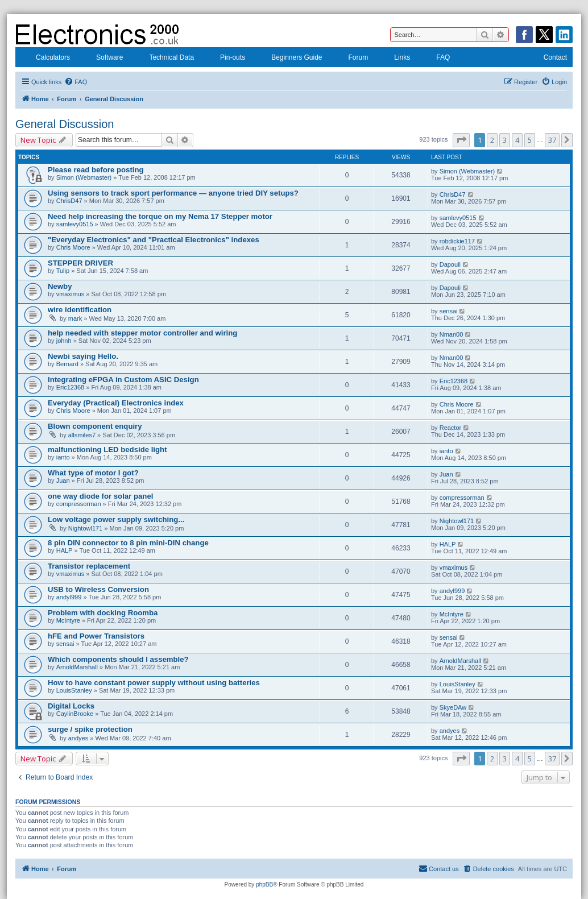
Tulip (63, 271)
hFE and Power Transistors (96, 636)
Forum (351, 59)
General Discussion (65, 124)
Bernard (67, 364)
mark (75, 318)
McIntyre (68, 620)
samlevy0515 (75, 224)
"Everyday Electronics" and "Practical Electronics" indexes (154, 240)
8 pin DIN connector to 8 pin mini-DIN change (128, 543)
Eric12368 (71, 387)
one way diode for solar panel (100, 496)
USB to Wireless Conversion (98, 589)
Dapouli (450, 264)
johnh (64, 341)
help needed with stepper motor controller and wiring (142, 333)
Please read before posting (96, 170)
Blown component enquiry (95, 426)
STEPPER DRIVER (80, 263)
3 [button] (505, 140)
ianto (63, 457)
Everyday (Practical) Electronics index (116, 403)
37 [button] (552, 140)
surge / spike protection (90, 729)
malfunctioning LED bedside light (107, 449)
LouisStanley (74, 690)
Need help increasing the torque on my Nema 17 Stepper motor (160, 216)
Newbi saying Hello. (83, 356)
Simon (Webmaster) (84, 177)
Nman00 (452, 334)
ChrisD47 (69, 201)
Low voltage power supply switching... (116, 519)
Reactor (451, 428)
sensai (449, 311)
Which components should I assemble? (118, 659)
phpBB (264, 884)
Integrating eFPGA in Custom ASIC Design (123, 380)
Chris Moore (73, 247)
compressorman (79, 504)
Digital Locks (71, 706)
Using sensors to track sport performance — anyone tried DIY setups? (173, 193)
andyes (78, 738)
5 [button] (530, 140)
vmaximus (71, 294)
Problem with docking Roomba (103, 613)
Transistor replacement (89, 566)
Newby (60, 286)
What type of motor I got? (93, 473)
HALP (65, 550)
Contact (548, 59)
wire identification (80, 310)
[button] (461, 140)
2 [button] (492, 140)
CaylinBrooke (75, 714)
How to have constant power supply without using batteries (154, 683)
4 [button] (517, 140)
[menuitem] (76, 82)
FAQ (436, 59)
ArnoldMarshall (77, 667)
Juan (63, 480)
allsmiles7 (82, 435)
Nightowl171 (86, 528)
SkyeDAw (453, 707)
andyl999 (69, 597)
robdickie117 (457, 241)
